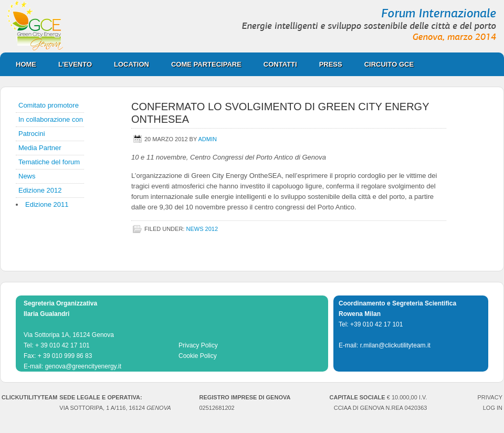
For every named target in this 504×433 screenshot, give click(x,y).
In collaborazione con (51, 119)
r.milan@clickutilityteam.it (395, 345)
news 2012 (202, 229)
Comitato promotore (49, 105)
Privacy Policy (198, 345)
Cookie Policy (198, 356)
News (27, 176)
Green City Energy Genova (252, 26)
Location (126, 64)
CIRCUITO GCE (384, 64)
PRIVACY (490, 397)
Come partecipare (201, 64)
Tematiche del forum (49, 162)
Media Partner (40, 148)
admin (208, 139)
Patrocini (32, 134)
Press (325, 64)
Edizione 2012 (40, 190)
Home (26, 64)
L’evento (75, 64)
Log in (493, 408)
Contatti (280, 64)
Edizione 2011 (47, 204)
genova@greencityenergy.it (83, 366)
